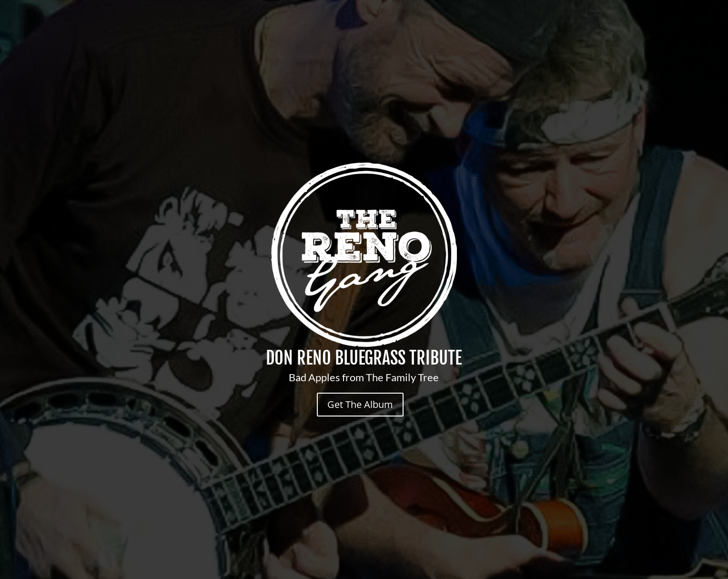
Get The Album (360, 404)
